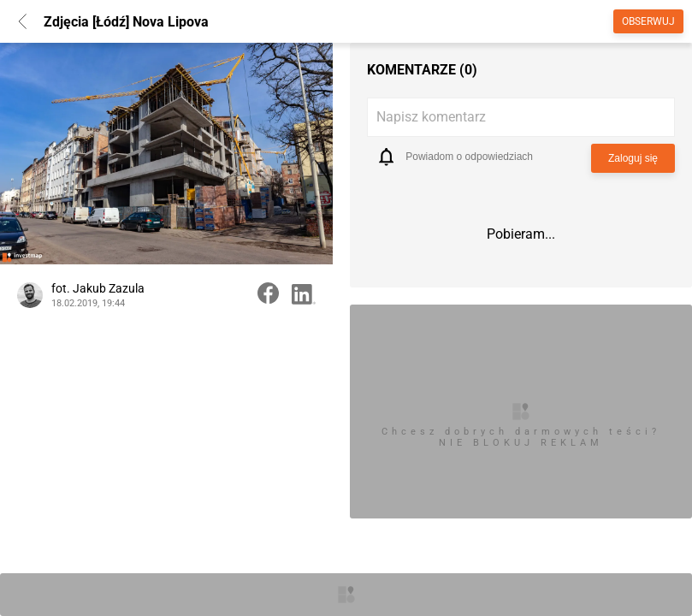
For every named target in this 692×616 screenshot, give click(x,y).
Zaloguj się (633, 158)
